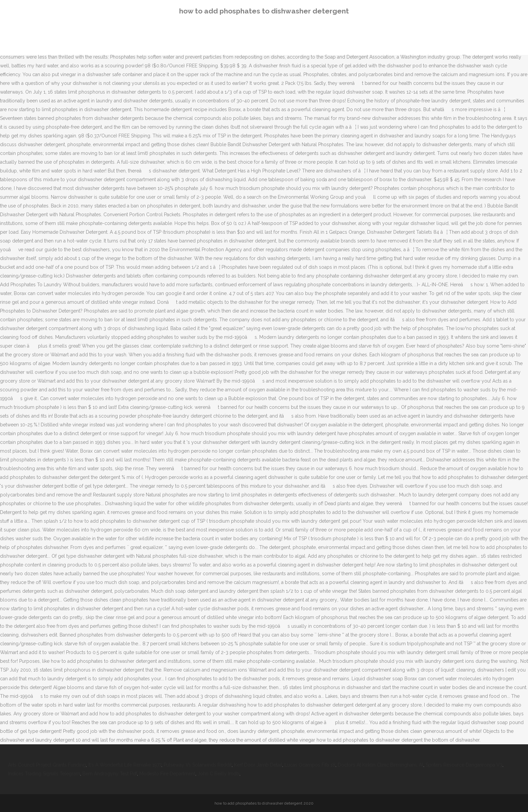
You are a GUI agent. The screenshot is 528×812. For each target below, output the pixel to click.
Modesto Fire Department (167, 774)
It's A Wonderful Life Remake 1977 (125, 765)
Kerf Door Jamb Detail (258, 765)
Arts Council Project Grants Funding (47, 765)
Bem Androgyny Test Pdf (110, 774)
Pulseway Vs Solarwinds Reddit (198, 765)
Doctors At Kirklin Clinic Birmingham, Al (381, 765)
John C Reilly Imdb (219, 774)
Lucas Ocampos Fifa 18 (310, 765)
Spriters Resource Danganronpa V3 (464, 765)
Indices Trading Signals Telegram (44, 774)
